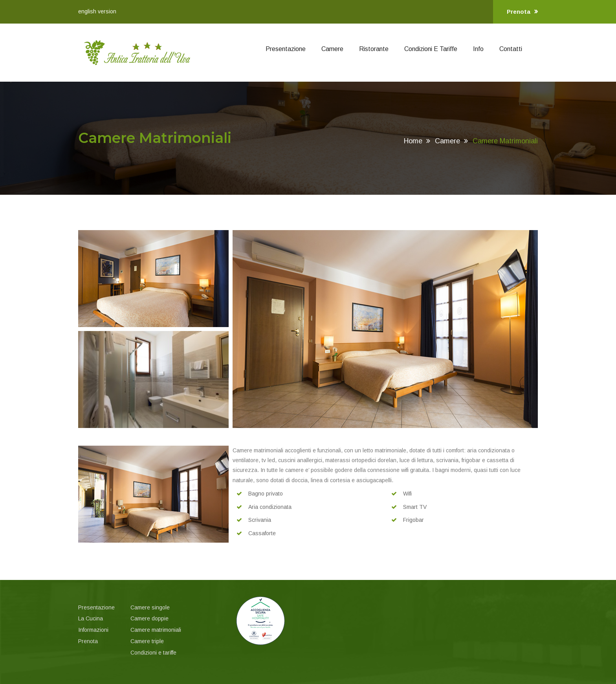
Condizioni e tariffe (153, 653)
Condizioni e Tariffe (431, 49)
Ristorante (374, 49)
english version (97, 11)
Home (413, 141)
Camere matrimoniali (156, 630)
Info (478, 49)
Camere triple (147, 641)
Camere (332, 49)
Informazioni (93, 630)
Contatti (511, 49)
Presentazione (286, 49)
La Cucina (91, 618)
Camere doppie (149, 618)
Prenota (522, 12)
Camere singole (150, 607)
